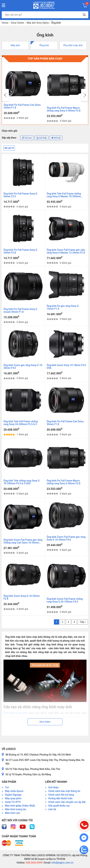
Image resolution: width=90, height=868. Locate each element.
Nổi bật (56, 138)
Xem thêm (45, 722)
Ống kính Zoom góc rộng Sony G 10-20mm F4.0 (23, 367)
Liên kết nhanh (56, 782)
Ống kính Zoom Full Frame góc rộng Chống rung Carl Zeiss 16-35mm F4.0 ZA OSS (23, 541)
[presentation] (5, 95)
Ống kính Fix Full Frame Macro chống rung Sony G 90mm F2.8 (64, 109)
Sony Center (18, 23)
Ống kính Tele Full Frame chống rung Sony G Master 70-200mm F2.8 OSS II (64, 195)
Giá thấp (42, 138)
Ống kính (44, 45)
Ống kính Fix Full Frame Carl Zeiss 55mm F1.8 (22, 106)
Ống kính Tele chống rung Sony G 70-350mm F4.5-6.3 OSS (22, 482)
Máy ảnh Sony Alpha (38, 23)
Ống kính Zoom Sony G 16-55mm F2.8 (22, 597)
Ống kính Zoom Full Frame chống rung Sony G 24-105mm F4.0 (65, 600)
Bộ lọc (9, 148)
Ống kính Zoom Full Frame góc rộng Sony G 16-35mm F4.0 (66, 538)
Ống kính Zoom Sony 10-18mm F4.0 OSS (66, 367)
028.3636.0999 (34, 863)
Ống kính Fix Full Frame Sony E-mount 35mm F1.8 (21, 310)
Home (5, 23)
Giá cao (27, 138)
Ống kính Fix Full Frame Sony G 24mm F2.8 (20, 251)
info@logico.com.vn (62, 863)
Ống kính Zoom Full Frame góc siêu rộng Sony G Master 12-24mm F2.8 (66, 251)
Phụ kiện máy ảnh (73, 45)
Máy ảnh (15, 45)
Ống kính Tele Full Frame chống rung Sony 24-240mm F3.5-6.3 (21, 423)
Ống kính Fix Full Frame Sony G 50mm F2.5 (20, 195)
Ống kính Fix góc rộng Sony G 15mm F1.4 (63, 307)
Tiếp (83, 622)
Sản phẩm (9, 782)
